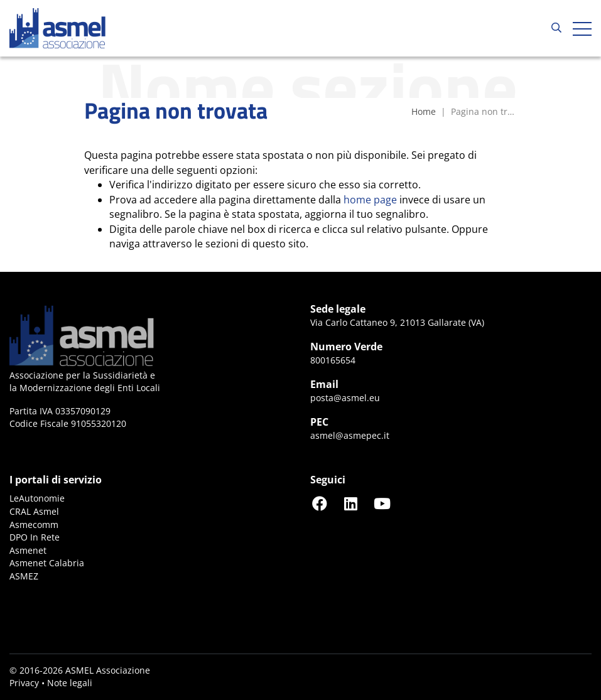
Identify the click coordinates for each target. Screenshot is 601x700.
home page (370, 200)
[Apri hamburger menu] (582, 28)
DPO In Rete (35, 537)
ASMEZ (24, 576)
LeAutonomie (37, 498)
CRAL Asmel (34, 511)
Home (424, 111)
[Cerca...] (556, 28)
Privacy (24, 683)
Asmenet (28, 550)
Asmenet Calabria (47, 563)
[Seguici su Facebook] (320, 503)
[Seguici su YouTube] (382, 503)
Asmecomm (34, 525)
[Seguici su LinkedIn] (351, 503)
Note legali (70, 683)
